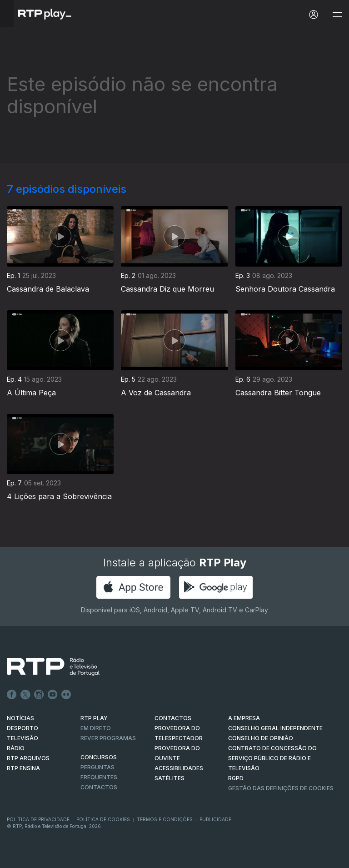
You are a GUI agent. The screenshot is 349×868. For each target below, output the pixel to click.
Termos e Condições (165, 819)
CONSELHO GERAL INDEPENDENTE (275, 728)
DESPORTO (22, 728)
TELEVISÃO (22, 738)
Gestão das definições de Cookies (281, 788)
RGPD (236, 778)
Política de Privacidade (38, 819)
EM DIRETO (96, 728)
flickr (66, 695)
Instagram (39, 695)
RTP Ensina (23, 768)
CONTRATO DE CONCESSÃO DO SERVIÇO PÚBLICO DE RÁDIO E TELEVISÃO (272, 758)
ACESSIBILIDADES (179, 768)
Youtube (53, 695)
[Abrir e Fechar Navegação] (337, 15)
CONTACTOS (173, 718)
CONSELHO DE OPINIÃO (261, 738)
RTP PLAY (94, 718)
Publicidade (215, 819)
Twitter (25, 695)
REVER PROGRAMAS (108, 738)
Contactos (99, 787)
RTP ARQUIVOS (28, 758)
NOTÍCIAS (20, 718)
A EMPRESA (244, 718)
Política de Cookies (103, 819)
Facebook (12, 695)
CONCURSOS (99, 757)
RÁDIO (16, 748)
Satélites (170, 778)
